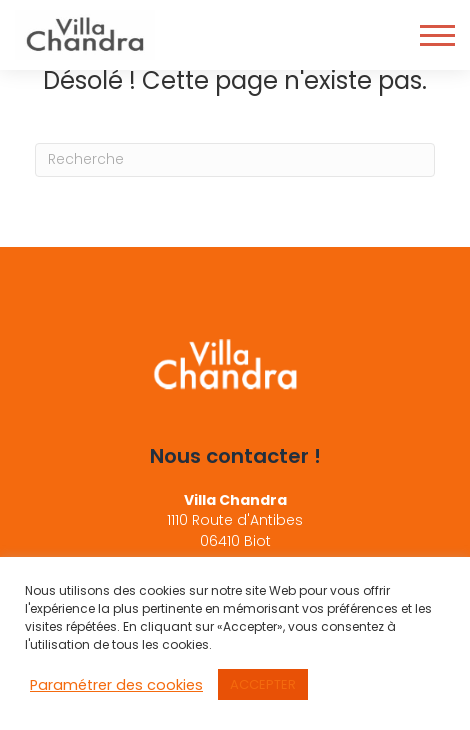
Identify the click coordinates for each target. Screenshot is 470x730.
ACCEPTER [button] (263, 684)
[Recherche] (235, 160)
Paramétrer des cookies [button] (116, 685)
